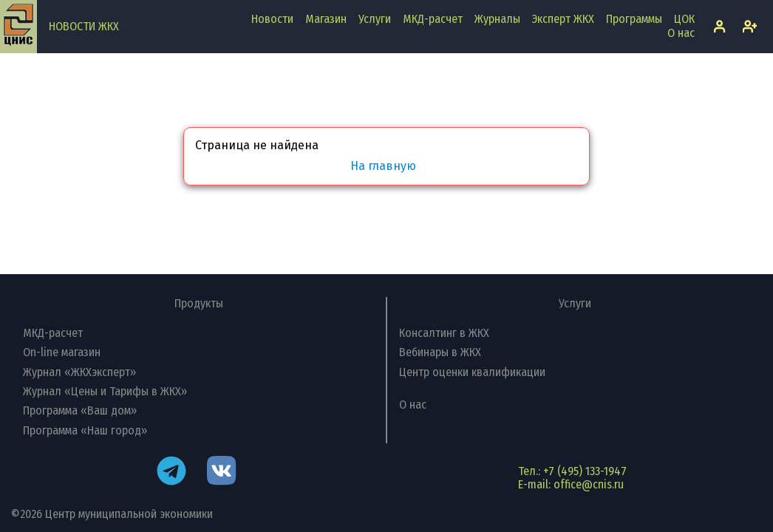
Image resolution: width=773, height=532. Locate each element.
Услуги (375, 19)
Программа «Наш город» (85, 430)
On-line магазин (62, 352)
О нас (681, 33)
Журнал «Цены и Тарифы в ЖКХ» (105, 391)
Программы (634, 19)
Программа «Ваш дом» (80, 410)
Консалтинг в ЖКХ (444, 333)
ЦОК (684, 19)
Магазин (326, 19)
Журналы (497, 19)
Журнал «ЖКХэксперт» (79, 372)
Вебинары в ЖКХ (440, 352)
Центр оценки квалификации (472, 372)
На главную (383, 166)
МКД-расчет (433, 19)
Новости (272, 19)
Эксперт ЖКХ (563, 19)
